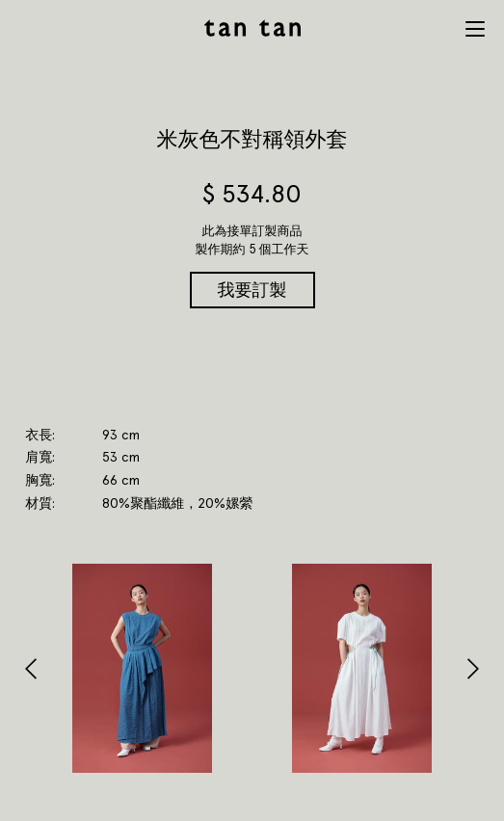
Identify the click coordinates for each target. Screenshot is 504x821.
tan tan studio (252, 28)
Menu (475, 29)
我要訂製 (252, 290)
